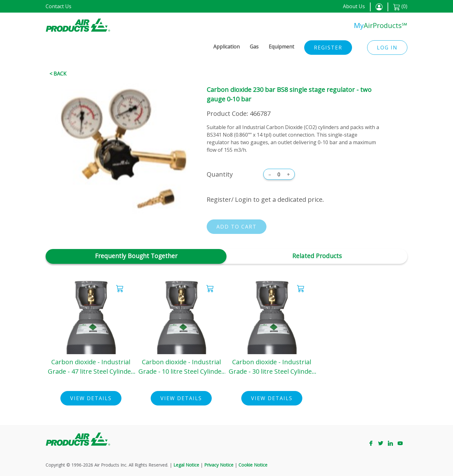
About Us (354, 6)
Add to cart (237, 227)
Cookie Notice (253, 465)
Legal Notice (186, 465)
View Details (91, 398)
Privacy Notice (219, 465)
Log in (387, 48)
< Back (58, 74)
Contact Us (59, 6)
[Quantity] (279, 174)
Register (328, 48)
